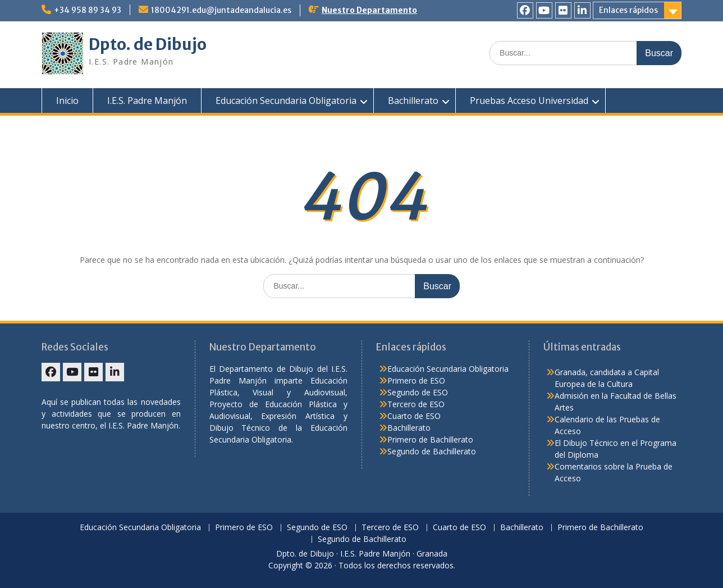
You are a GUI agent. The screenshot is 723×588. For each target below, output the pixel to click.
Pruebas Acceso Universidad (529, 101)
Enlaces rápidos (628, 10)
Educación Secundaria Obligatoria (286, 101)
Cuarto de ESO (414, 416)
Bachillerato (413, 101)
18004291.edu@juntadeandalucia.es (221, 10)
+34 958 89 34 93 (88, 10)
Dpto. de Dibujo (148, 44)
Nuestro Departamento (369, 10)
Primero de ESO (416, 380)
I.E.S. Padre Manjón (147, 101)
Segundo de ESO (418, 392)
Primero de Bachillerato (430, 439)
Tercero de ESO (416, 404)
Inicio (67, 101)
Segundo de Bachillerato (432, 451)
